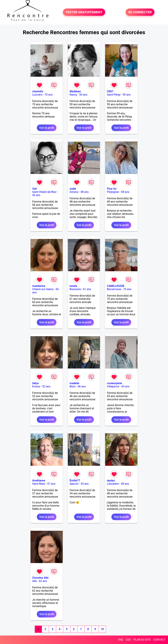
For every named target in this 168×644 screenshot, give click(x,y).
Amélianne (39, 480)
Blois (72, 386)
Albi (34, 581)
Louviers (37, 95)
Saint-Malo (39, 484)
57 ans (51, 484)
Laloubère (113, 484)
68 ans (125, 192)
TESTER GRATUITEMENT (84, 12)
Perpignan (113, 192)
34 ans (85, 484)
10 (102, 629)
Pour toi (112, 189)
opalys (111, 480)
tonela (73, 286)
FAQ (121, 640)
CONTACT (159, 640)
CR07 (110, 91)
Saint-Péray (114, 95)
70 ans (49, 95)
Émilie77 (75, 480)
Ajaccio (74, 484)
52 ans (46, 386)
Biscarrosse (114, 289)
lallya (35, 383)
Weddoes (75, 91)
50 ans (83, 95)
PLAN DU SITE (142, 640)
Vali (34, 189)
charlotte (38, 91)
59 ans (127, 95)
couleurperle (114, 383)
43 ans (125, 386)
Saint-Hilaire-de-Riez (44, 192)
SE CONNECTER (140, 12)
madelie (74, 383)
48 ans (85, 192)
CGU (128, 640)
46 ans (82, 386)
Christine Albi (40, 578)
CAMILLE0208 (115, 286)
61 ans (87, 289)
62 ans (43, 581)
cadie (73, 189)
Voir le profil (47, 128)
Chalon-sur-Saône (43, 289)
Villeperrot (113, 386)
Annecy (74, 192)
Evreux (36, 386)
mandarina (39, 286)
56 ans (36, 195)
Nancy (73, 95)
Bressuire (75, 289)
